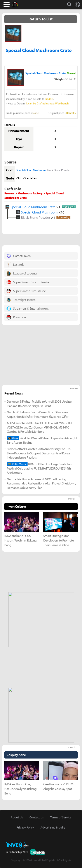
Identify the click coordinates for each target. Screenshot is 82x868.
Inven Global (32, 4)
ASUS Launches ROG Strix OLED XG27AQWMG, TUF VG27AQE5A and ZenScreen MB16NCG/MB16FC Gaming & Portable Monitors (40, 427)
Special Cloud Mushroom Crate (33, 207)
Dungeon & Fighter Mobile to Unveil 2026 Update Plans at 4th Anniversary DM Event (39, 404)
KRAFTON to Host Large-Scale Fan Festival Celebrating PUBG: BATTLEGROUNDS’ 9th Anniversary (39, 468)
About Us (17, 817)
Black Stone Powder (59, 170)
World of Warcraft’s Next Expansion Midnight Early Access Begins (42, 440)
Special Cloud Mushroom (31, 170)
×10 (61, 212)
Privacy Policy (25, 827)
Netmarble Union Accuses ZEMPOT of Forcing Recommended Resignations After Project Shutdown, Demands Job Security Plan (41, 483)
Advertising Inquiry (53, 827)
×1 (58, 207)
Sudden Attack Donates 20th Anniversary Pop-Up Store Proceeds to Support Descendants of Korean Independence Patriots (39, 453)
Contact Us (37, 817)
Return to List (41, 19)
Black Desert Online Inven (19, 4)
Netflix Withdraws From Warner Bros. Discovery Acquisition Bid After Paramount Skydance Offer (38, 414)
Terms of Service (61, 817)
